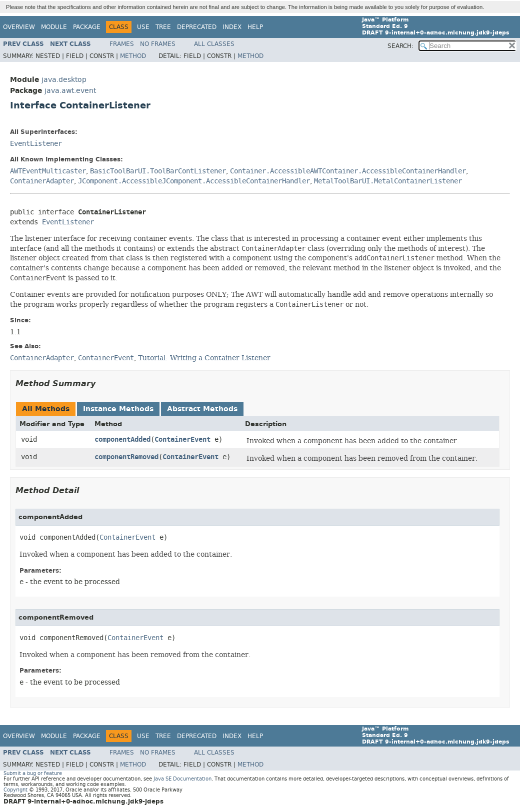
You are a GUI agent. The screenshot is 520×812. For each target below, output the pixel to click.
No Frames (158, 44)
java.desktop (64, 80)
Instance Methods (118, 409)
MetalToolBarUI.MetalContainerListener (388, 181)
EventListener (36, 144)
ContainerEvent (182, 439)
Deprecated (197, 27)
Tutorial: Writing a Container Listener (204, 358)
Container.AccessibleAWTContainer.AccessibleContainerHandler (348, 171)
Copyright (15, 790)
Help (255, 27)
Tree (163, 27)
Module (54, 27)
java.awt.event (70, 91)
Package (87, 27)
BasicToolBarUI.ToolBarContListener (158, 171)
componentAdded (122, 439)
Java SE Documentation (182, 779)
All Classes (214, 44)
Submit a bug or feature (33, 773)
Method (133, 56)
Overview (19, 27)
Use (143, 27)
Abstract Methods (202, 409)
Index (232, 27)
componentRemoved (126, 457)
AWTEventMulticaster (48, 171)
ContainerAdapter (42, 181)
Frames (122, 44)
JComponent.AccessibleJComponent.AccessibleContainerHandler (194, 181)
